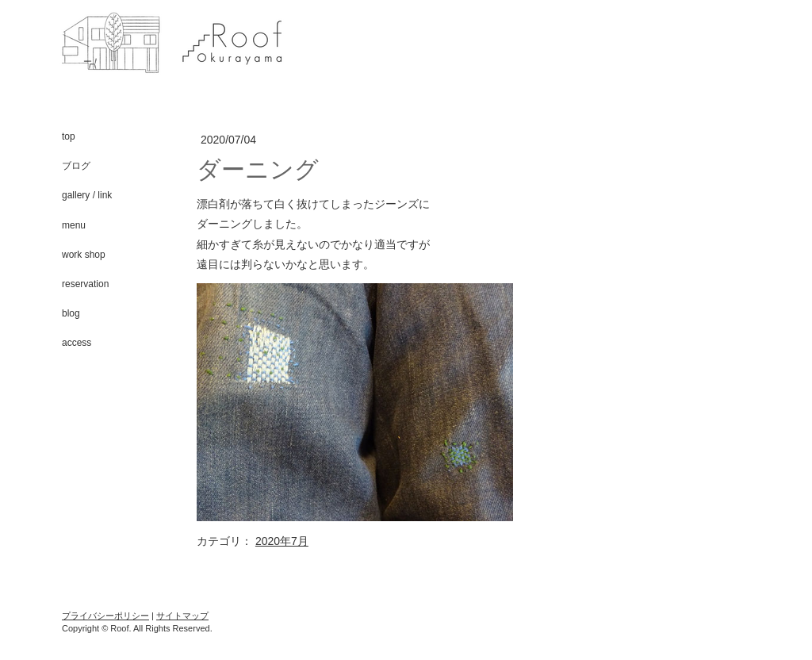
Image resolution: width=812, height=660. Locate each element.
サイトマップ (182, 616)
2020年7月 (282, 541)
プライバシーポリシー (105, 616)
